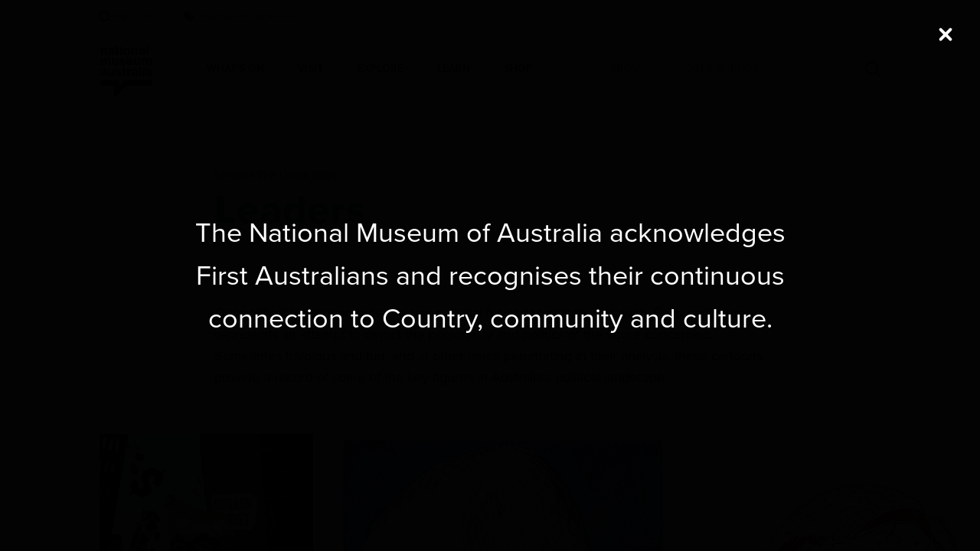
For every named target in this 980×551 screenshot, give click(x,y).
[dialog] (490, 275)
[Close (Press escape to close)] (946, 34)
